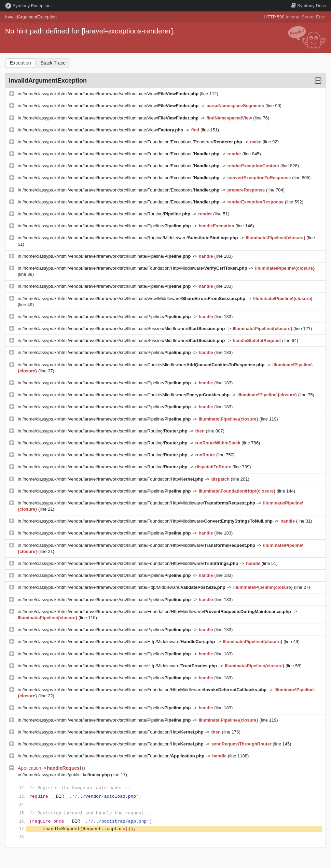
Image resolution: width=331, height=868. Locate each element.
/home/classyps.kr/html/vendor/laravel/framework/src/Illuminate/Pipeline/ (107, 226)
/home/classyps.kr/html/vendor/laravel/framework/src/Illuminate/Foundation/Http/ (114, 479)
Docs (308, 6)
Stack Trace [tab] (53, 63)
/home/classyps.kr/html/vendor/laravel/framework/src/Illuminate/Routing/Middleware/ (131, 238)
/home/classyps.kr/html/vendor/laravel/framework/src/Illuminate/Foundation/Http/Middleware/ (136, 268)
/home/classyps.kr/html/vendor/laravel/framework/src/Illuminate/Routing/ (107, 214)
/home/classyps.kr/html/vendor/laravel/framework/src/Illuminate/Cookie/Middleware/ (144, 365)
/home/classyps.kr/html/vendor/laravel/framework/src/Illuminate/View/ (111, 94)
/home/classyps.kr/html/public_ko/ (67, 775)
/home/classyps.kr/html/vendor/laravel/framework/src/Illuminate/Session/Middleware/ (124, 329)
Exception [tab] (20, 63)
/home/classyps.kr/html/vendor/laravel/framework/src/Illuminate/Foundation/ (114, 756)
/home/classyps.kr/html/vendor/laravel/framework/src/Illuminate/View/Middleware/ (135, 298)
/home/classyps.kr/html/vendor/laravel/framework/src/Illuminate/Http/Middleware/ (125, 587)
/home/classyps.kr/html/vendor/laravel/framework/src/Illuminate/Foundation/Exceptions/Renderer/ (133, 142)
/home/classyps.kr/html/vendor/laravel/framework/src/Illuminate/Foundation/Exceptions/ (122, 154)
